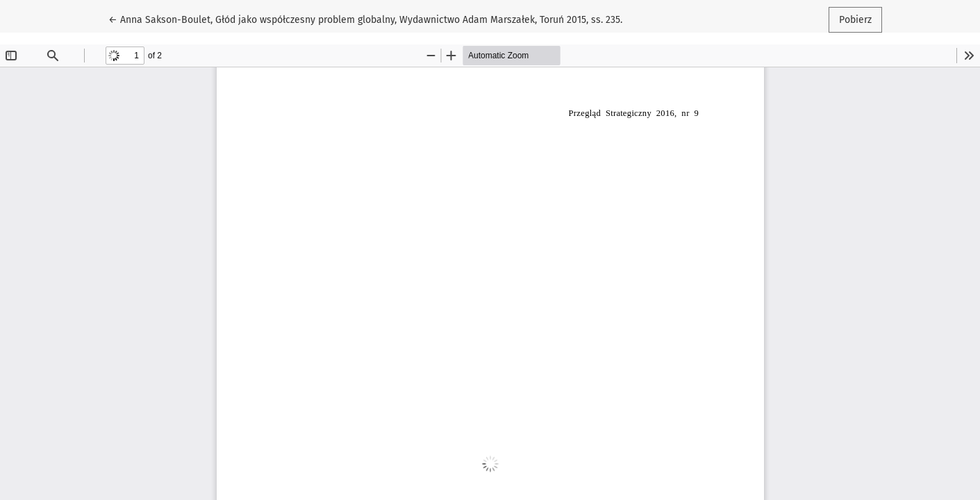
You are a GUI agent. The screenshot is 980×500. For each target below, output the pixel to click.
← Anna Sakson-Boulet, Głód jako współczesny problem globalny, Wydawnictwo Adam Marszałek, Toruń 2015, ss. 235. (365, 19)
